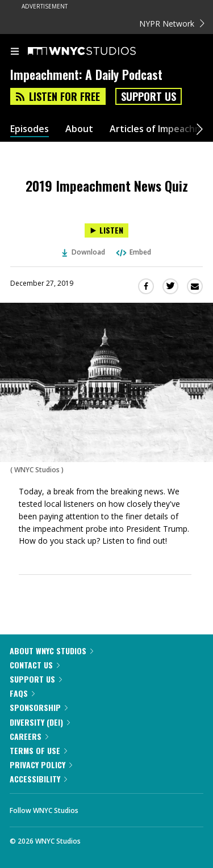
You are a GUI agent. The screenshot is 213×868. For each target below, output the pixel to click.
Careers (29, 736)
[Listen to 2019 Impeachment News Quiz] (106, 230)
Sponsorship (39, 707)
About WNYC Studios (51, 651)
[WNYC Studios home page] (96, 52)
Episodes (30, 129)
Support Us (149, 96)
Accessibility (38, 779)
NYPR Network (172, 24)
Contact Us (35, 665)
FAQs (22, 693)
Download (83, 252)
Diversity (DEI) (40, 722)
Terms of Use (38, 750)
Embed (133, 252)
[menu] (15, 52)
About (79, 129)
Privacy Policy (41, 765)
